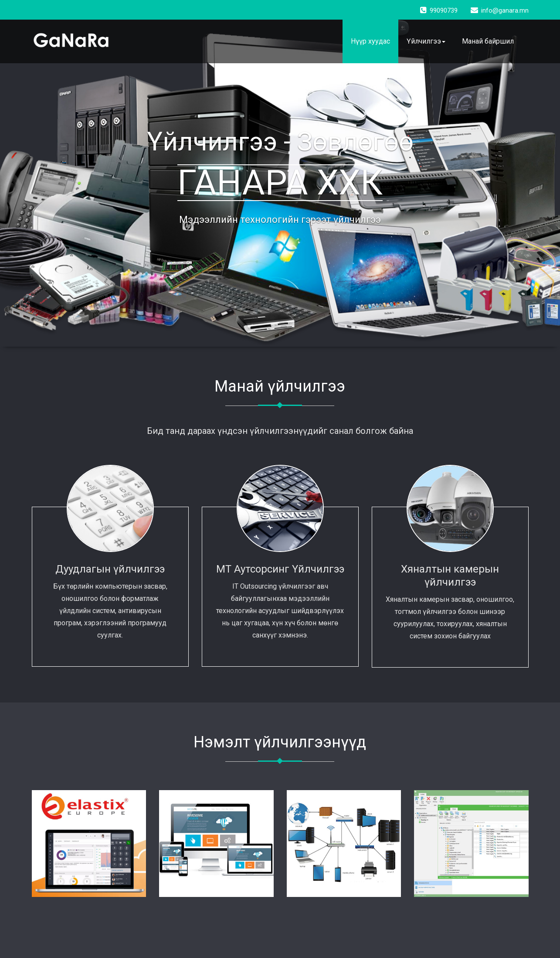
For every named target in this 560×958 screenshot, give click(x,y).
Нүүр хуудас (370, 41)
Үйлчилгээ (426, 41)
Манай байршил (488, 41)
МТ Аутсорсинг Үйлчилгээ (280, 569)
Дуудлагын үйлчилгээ (110, 569)
